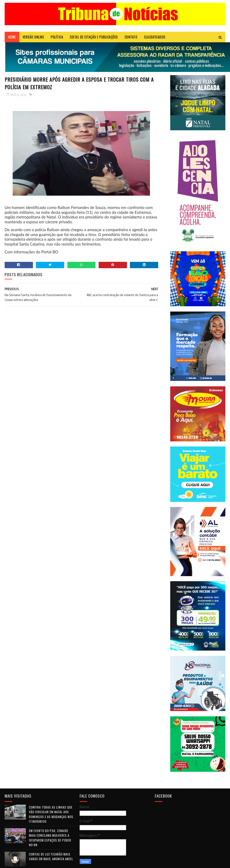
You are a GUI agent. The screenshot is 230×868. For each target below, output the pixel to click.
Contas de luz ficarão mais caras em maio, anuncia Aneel (51, 856)
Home (12, 37)
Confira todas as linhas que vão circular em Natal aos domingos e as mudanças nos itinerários (51, 814)
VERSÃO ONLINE (33, 37)
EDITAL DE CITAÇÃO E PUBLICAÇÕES (94, 37)
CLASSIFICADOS (155, 37)
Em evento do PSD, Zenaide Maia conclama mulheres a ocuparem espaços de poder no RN (50, 838)
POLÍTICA (57, 37)
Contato (131, 37)
